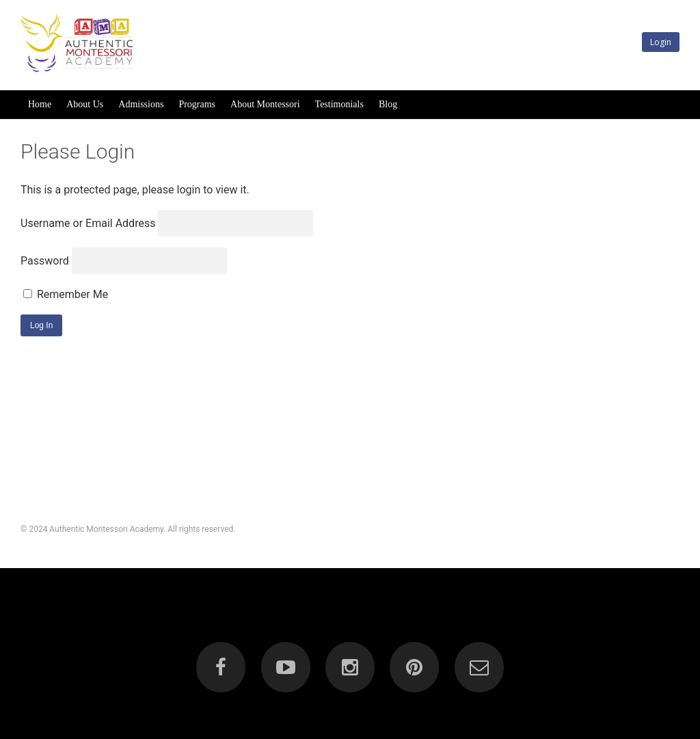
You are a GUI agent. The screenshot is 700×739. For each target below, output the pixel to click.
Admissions (141, 104)
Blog (388, 104)
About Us (85, 104)
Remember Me (66, 294)
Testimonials (339, 104)
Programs (197, 104)
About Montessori (265, 104)
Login (661, 42)
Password (45, 261)
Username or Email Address (88, 223)
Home (40, 104)
